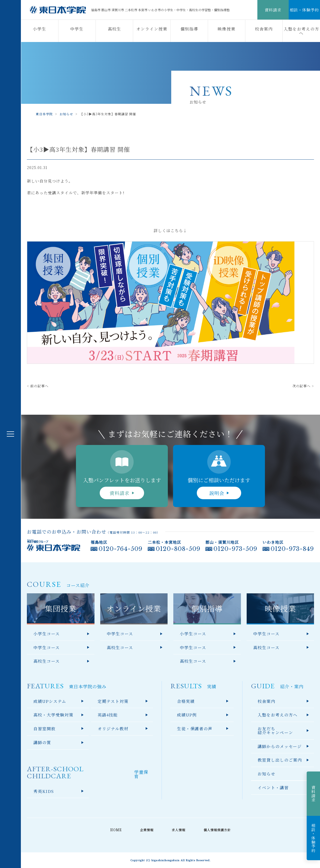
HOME (116, 830)
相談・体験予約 (304, 10)
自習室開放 (45, 728)
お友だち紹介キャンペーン (275, 731)
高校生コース (47, 661)
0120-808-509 (178, 549)
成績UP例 (187, 715)
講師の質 (42, 742)
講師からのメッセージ (280, 746)
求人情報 (179, 830)
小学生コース (47, 634)
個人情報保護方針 (217, 830)
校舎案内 (264, 29)
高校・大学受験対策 (53, 715)
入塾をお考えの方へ (301, 31)
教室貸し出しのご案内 (280, 760)
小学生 (40, 29)
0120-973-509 (235, 549)
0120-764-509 (121, 549)
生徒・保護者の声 (195, 728)
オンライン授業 (152, 29)
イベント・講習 (273, 787)
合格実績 (186, 701)
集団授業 (61, 608)
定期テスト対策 (113, 701)
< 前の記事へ (38, 386)
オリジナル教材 (113, 728)
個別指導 (189, 29)
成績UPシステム (50, 701)
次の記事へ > (303, 386)
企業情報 (147, 830)
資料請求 (273, 10)
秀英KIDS (44, 791)
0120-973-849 (292, 549)
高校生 (114, 29)
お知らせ (266, 774)
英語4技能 (108, 715)
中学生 (77, 29)
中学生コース (47, 647)
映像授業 (227, 29)
